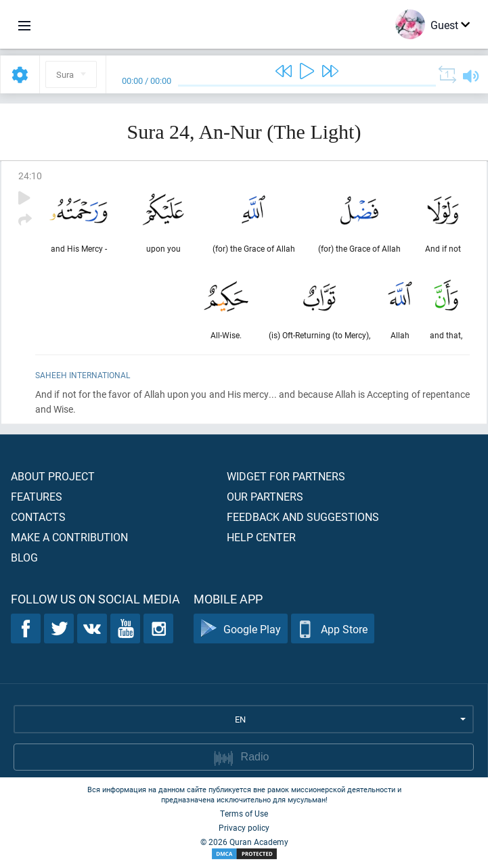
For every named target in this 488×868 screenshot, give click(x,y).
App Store (333, 629)
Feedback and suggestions (303, 517)
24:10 (30, 176)
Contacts (38, 517)
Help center (261, 537)
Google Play (241, 629)
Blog (24, 557)
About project (53, 476)
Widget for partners (286, 476)
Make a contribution (69, 537)
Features (37, 496)
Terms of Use (244, 813)
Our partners (265, 496)
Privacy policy (244, 827)
